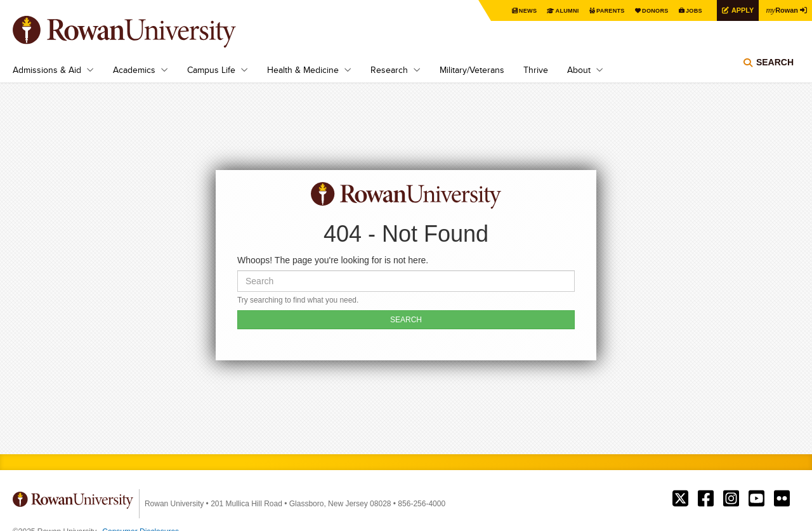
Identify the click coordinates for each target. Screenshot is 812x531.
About (579, 70)
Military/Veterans (472, 70)
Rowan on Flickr (782, 499)
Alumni (552, 10)
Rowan (780, 10)
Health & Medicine (303, 70)
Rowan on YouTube (756, 499)
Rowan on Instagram (731, 499)
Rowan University (143, 32)
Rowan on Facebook (706, 499)
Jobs (686, 10)
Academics (134, 70)
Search (775, 67)
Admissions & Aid (47, 70)
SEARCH (406, 320)
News (510, 10)
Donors (645, 10)
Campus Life (211, 70)
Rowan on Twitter (680, 499)
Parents (598, 10)
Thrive (536, 70)
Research (389, 70)
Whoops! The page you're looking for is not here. (333, 260)
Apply (737, 10)
